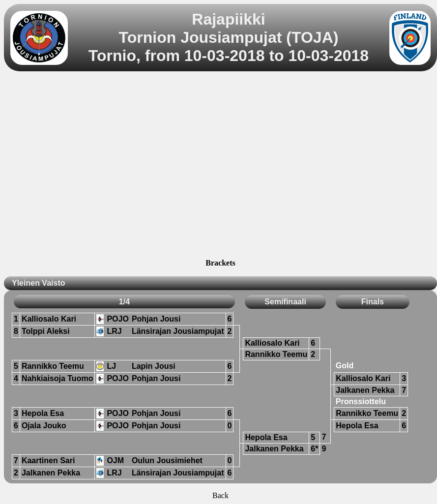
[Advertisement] (92, 166)
